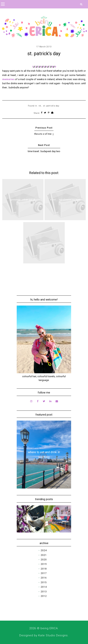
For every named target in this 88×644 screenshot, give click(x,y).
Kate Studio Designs (53, 635)
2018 (44, 569)
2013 (44, 592)
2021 (44, 555)
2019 (44, 564)
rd (40, 106)
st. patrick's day (51, 106)
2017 (44, 573)
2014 (44, 587)
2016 (44, 578)
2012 (44, 596)
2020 (44, 560)
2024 (44, 550)
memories (8, 79)
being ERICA (49, 628)
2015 (44, 582)
